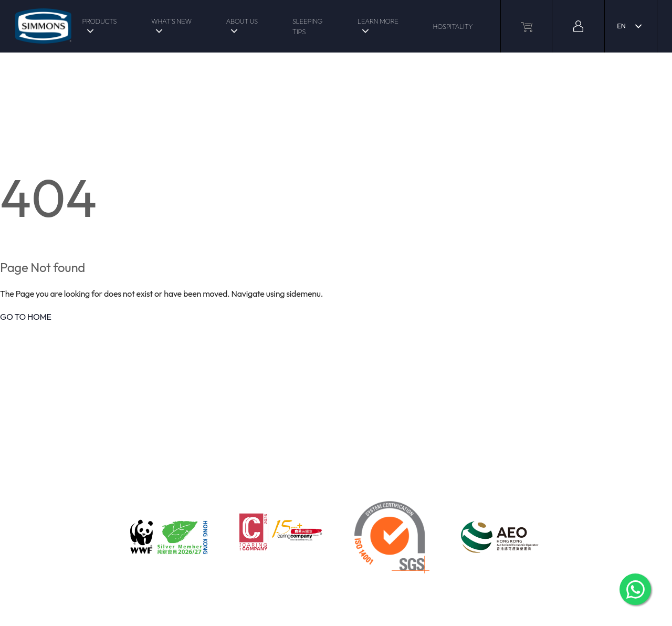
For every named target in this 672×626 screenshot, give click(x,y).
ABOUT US (241, 21)
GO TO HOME (26, 317)
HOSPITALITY (453, 26)
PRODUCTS (99, 21)
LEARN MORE (378, 21)
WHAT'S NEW (171, 21)
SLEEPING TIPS (307, 26)
